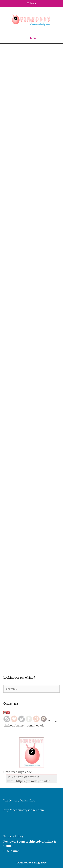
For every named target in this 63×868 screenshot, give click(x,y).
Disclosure (11, 851)
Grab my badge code (18, 772)
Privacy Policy (14, 836)
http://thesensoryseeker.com (24, 810)
